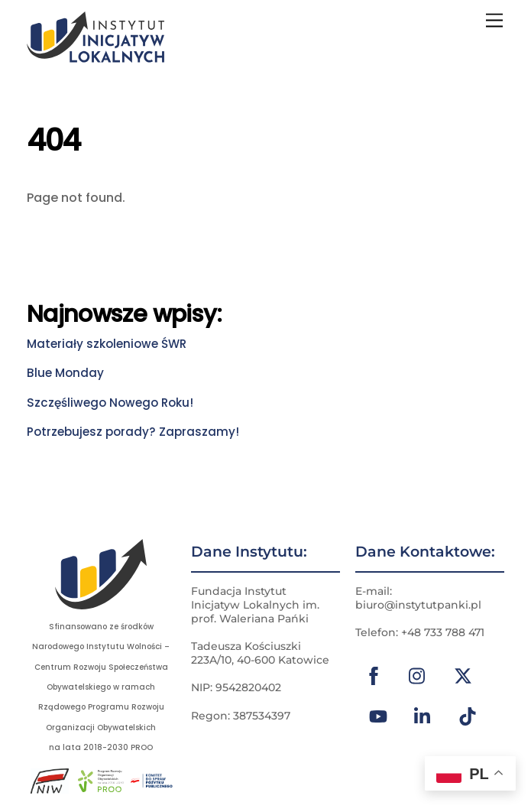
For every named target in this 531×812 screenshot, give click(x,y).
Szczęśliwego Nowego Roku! (110, 403)
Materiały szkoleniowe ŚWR (107, 344)
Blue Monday (65, 373)
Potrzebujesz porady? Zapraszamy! (133, 432)
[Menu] (494, 21)
